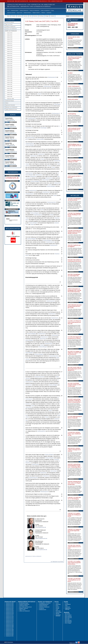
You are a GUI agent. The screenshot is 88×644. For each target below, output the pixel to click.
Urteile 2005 (10, 68)
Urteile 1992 (10, 95)
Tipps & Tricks (20, 13)
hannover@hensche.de (12, 139)
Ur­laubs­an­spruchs (52, 77)
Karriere (58, 607)
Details (12, 122)
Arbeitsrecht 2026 (10, 603)
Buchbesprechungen (24, 603)
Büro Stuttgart (68, 623)
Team (66, 606)
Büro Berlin (68, 614)
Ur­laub (42, 159)
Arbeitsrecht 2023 (10, 607)
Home (8, 11)
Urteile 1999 (10, 80)
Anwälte (52, 16)
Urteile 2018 (10, 41)
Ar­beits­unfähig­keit (30, 145)
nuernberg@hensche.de (12, 158)
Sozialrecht (42, 608)
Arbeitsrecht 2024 (10, 606)
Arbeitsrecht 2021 (10, 610)
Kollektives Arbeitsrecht (44, 607)
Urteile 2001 (10, 76)
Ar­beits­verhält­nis (40, 139)
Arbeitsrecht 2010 (10, 624)
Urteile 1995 (10, 88)
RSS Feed (58, 611)
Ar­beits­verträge (31, 138)
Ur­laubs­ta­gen (57, 104)
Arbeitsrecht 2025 (10, 604)
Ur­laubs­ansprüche (51, 202)
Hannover (25, 16)
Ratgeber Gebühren (36, 13)
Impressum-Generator (11, 13)
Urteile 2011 (10, 56)
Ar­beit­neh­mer (41, 154)
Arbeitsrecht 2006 (10, 629)
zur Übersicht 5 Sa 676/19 (57, 562)
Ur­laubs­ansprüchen (54, 356)
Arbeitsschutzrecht (43, 606)
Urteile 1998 (10, 82)
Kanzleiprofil (49, 13)
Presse (53, 11)
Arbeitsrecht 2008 (10, 627)
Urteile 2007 (10, 64)
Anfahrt (7, 122)
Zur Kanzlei (71, 48)
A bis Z (57, 603)
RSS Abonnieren (9, 642)
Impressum (68, 607)
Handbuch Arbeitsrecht (24, 11)
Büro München (68, 620)
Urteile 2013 (10, 51)
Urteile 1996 (10, 86)
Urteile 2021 (10, 35)
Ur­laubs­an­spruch (48, 86)
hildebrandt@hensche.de (41, 538)
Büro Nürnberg (68, 622)
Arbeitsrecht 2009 (10, 625)
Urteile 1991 (10, 97)
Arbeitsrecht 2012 (10, 621)
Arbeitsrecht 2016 (10, 616)
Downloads (58, 604)
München (35, 16)
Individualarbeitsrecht (44, 604)
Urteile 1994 (10, 90)
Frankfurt (14, 16)
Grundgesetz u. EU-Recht (45, 603)
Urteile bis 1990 (10, 99)
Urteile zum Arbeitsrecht (45, 11)
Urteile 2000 (10, 78)
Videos (7, 103)
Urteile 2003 (10, 72)
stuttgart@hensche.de (12, 164)
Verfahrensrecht (43, 610)
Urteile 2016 (10, 45)
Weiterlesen (72, 70)
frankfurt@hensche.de (12, 127)
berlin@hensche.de (11, 121)
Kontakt (57, 608)
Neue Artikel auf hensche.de (25, 607)
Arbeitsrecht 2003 (10, 633)
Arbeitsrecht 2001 (10, 636)
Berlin (9, 16)
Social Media (59, 612)
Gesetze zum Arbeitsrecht (35, 11)
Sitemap (58, 614)
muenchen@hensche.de (12, 152)
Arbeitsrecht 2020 (10, 611)
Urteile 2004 (10, 70)
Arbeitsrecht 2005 (10, 631)
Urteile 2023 (10, 33)
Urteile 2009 (10, 60)
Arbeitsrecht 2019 (10, 612)
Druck (57, 606)
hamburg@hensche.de (12, 133)
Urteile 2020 (10, 37)
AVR (27, 139)
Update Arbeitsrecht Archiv (11, 109)
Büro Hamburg (68, 616)
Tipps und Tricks (9, 24)
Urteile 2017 (10, 43)
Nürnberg (41, 16)
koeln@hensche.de (11, 146)
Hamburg (19, 16)
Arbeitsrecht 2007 (10, 628)
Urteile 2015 (10, 47)
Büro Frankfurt (68, 615)
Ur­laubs (39, 94)
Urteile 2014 (10, 49)
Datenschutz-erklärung (68, 609)
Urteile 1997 (10, 84)
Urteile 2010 (10, 58)
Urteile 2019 (10, 39)
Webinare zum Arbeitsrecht (11, 107)
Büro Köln (67, 619)
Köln (30, 16)
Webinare (43, 13)
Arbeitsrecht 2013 (10, 620)
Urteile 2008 (10, 62)
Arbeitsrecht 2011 (10, 623)
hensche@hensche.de (41, 527)
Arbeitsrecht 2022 (10, 608)
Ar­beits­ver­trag (35, 464)
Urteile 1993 (10, 93)
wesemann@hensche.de (41, 550)
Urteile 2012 (10, 54)
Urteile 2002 (10, 74)
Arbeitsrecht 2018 (10, 614)
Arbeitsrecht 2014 (10, 619)
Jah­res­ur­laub (34, 156)
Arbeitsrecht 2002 (10, 635)
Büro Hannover (68, 618)
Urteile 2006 (10, 66)
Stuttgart (47, 16)
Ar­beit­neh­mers (39, 175)
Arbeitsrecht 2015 (10, 618)
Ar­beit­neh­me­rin (29, 173)
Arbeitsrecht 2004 (10, 632)
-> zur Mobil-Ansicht (10, 20)
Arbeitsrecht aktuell (15, 11)
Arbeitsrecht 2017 (10, 615)
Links (57, 610)
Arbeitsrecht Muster (27, 13)
